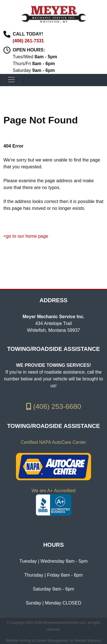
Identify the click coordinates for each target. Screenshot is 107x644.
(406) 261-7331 (28, 41)
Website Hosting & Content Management (37, 641)
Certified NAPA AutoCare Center (53, 442)
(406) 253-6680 (53, 406)
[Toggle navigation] (11, 80)
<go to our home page (26, 236)
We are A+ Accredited (53, 491)
